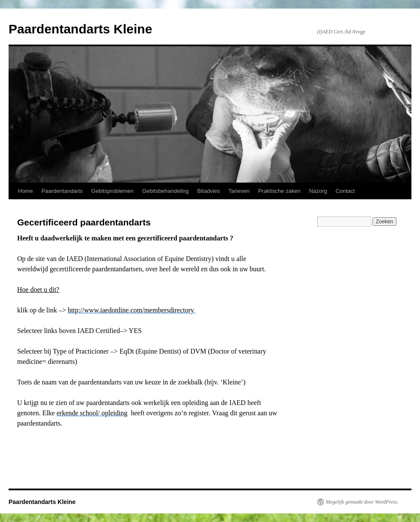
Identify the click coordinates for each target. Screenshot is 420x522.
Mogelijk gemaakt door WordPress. (362, 502)
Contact (345, 191)
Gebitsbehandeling (165, 191)
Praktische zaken (279, 191)
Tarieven (239, 191)
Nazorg (318, 191)
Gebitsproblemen (112, 191)
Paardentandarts (62, 191)
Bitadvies (208, 191)
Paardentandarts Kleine (80, 29)
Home (25, 191)
